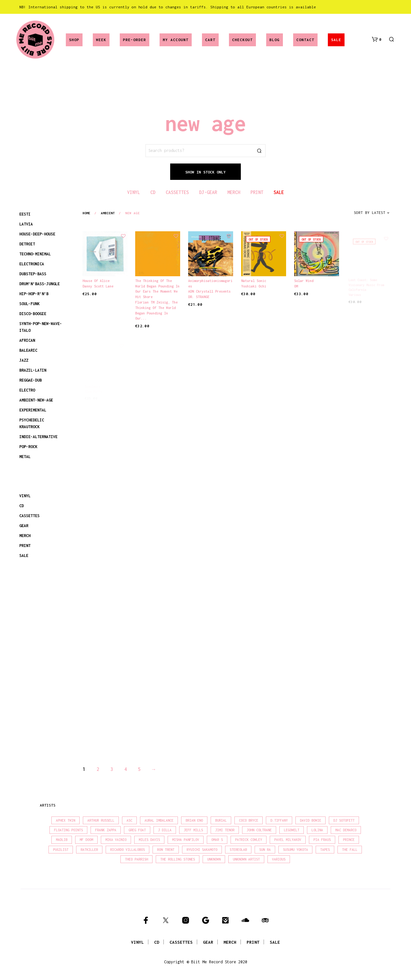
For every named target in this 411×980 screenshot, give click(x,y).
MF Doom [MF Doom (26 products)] (86, 840)
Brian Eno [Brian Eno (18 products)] (194, 820)
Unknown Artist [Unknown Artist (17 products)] (246, 859)
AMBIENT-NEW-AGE (36, 400)
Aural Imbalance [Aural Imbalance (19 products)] (159, 820)
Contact (305, 40)
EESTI (25, 214)
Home (86, 213)
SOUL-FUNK (29, 304)
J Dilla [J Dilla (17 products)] (165, 830)
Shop (74, 40)
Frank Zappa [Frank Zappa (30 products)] (106, 830)
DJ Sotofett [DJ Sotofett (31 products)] (344, 820)
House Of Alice (96, 281)
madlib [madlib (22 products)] (62, 840)
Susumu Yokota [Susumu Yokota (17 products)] (295, 850)
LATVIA (26, 224)
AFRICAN (27, 340)
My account (176, 40)
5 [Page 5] (139, 769)
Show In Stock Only (205, 172)
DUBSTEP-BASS (33, 274)
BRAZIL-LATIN (33, 370)
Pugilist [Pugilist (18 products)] (61, 850)
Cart (210, 40)
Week (101, 40)
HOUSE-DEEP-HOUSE (37, 234)
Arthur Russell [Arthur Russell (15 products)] (101, 820)
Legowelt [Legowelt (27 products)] (292, 830)
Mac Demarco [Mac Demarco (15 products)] (346, 830)
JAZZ (24, 360)
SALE (336, 40)
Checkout (242, 40)
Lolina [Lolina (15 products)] (317, 830)
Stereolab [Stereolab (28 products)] (238, 850)
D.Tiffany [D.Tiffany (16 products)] (279, 820)
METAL (25, 457)
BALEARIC (28, 350)
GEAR (24, 526)
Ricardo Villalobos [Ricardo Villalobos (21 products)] (127, 850)
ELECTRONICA (32, 264)
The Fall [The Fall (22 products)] (350, 850)
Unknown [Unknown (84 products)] (214, 859)
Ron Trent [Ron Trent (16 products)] (166, 850)
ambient (108, 213)
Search (259, 151)
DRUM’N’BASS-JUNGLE (39, 284)
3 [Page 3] (112, 769)
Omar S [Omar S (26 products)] (217, 840)
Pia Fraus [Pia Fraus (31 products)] (322, 840)
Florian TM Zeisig (152, 302)
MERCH (25, 536)
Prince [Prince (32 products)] (349, 840)
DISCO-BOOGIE (33, 314)
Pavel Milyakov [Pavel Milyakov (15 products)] (288, 840)
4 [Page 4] (126, 769)
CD (22, 506)
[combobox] (373, 215)
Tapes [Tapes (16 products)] (325, 850)
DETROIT (27, 244)
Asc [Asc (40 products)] (129, 820)
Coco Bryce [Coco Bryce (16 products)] (249, 820)
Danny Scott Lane (98, 286)
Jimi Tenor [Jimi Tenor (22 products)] (225, 830)
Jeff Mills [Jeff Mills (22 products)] (193, 830)
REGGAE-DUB (31, 380)
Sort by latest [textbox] (370, 212)
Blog (275, 40)
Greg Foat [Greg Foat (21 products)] (137, 830)
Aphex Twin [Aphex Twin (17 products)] (66, 820)
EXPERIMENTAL (33, 410)
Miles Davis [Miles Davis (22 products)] (149, 840)
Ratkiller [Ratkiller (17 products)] (89, 850)
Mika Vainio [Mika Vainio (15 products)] (116, 840)
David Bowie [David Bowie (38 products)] (310, 820)
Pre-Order (135, 40)
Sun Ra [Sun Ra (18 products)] (265, 850)
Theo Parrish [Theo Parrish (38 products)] (136, 859)
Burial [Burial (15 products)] (221, 820)
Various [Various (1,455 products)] (279, 859)
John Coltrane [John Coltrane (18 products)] (259, 830)
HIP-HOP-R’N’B (34, 294)
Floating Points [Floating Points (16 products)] (68, 830)
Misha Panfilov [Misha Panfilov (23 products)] (186, 840)
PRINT (25, 546)
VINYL (25, 496)
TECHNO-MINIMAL (35, 254)
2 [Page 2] (98, 769)
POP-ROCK (28, 447)
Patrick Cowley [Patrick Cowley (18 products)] (249, 840)
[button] (377, 40)
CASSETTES (29, 516)
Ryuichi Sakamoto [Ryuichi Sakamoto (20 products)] (202, 850)
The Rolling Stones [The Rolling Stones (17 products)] (178, 859)
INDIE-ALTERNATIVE (38, 437)
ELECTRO (27, 390)
